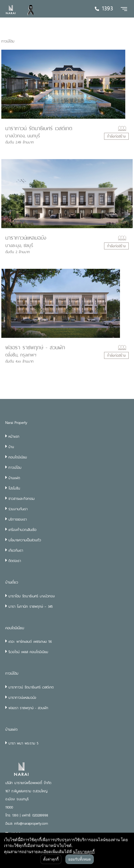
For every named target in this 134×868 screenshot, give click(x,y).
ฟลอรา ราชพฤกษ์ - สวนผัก (35, 347)
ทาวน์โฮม (15, 467)
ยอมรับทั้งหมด (80, 859)
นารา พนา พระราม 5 (23, 743)
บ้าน (11, 447)
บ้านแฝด (14, 478)
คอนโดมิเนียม (18, 457)
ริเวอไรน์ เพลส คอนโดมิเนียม (28, 652)
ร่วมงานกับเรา (18, 509)
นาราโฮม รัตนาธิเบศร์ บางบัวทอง (32, 596)
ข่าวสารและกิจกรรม (22, 499)
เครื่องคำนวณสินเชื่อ (23, 530)
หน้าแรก (14, 436)
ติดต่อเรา (15, 561)
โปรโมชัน (14, 488)
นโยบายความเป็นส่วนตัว (25, 540)
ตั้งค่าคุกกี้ (51, 859)
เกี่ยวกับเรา (16, 550)
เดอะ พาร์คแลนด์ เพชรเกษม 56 (30, 641)
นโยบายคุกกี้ (84, 852)
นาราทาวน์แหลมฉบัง (26, 238)
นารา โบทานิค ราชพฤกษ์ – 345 (31, 606)
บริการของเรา (18, 519)
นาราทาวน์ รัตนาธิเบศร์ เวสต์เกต (39, 128)
